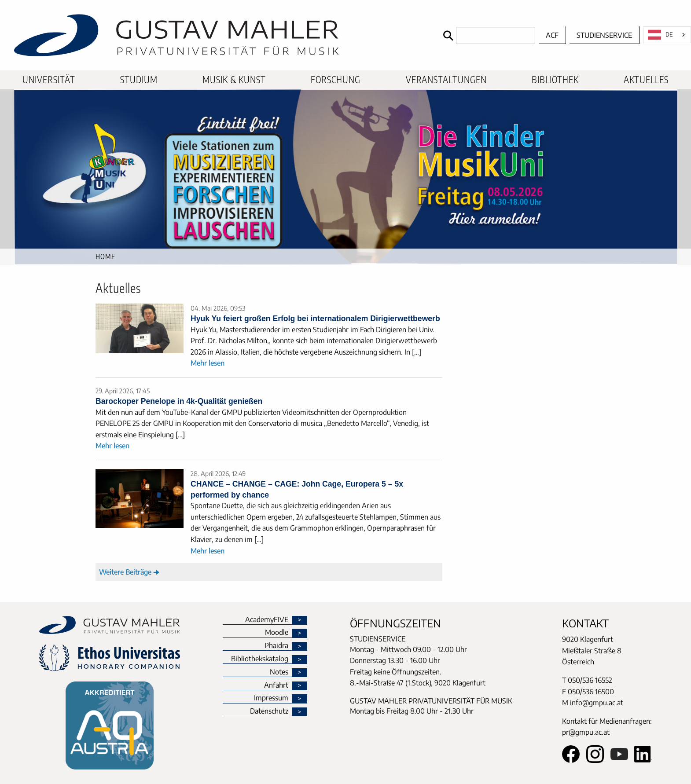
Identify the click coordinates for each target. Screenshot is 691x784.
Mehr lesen (208, 363)
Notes (279, 672)
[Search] (487, 35)
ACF (552, 35)
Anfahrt (276, 685)
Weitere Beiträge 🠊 (129, 572)
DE (660, 35)
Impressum (271, 698)
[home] (219, 35)
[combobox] (667, 35)
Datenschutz (269, 711)
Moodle (277, 633)
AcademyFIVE (267, 620)
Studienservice (604, 35)
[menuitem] (49, 80)
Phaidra (276, 646)
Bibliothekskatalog (260, 659)
